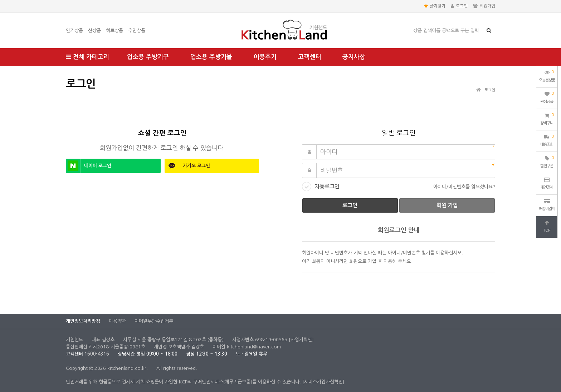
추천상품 (137, 31)
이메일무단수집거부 (154, 321)
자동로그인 (327, 186)
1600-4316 (97, 354)
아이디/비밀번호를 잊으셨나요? (464, 187)
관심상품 (547, 97)
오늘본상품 (547, 75)
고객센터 (309, 57)
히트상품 (114, 31)
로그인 (459, 6)
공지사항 (354, 57)
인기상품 (74, 31)
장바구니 (547, 118)
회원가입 (484, 6)
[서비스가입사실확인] (323, 382)
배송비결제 (547, 205)
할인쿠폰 (547, 161)
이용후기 (265, 57)
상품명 (413, 24)
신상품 (94, 31)
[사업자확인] (301, 340)
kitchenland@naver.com (254, 347)
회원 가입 (447, 205)
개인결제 (547, 183)
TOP (547, 226)
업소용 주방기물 (211, 57)
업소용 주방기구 (148, 57)
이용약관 (117, 321)
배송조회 (547, 140)
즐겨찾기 (435, 6)
